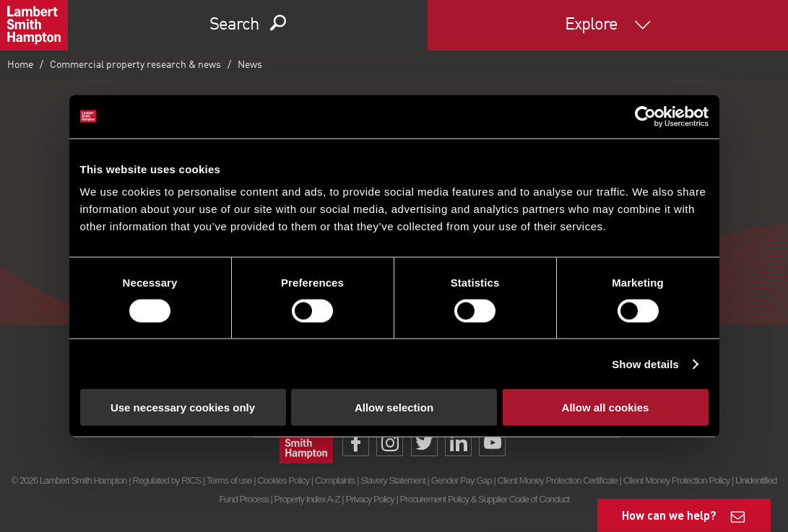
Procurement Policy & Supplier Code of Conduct (485, 499)
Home (20, 65)
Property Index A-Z (307, 499)
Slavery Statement (393, 480)
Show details (645, 363)
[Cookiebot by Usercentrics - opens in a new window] (645, 116)
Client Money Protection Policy (677, 480)
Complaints (335, 480)
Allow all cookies (606, 407)
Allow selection (394, 407)
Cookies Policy (283, 480)
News (250, 65)
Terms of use (229, 480)
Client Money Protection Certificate (558, 480)
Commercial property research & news (135, 65)
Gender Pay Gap (462, 480)
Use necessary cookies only (183, 407)
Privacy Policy (369, 499)
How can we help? (669, 515)
